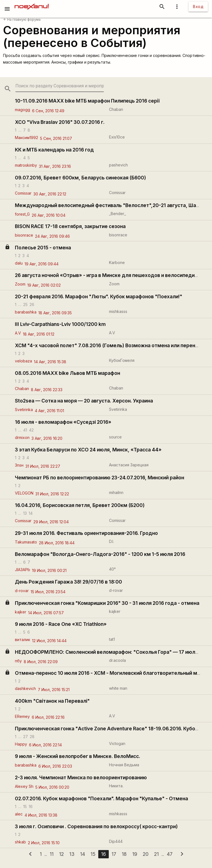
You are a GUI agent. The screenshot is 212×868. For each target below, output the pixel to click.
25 (25, 304)
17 (114, 854)
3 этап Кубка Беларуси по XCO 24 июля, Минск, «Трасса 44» (88, 450)
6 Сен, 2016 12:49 (48, 111)
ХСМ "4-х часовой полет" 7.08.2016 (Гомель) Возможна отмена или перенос (108, 345)
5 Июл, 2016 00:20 (52, 787)
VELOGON (24, 493)
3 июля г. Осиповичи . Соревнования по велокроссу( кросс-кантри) (96, 826)
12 (61, 854)
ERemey (22, 716)
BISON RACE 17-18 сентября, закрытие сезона (70, 226)
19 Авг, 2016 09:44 (42, 264)
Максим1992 (26, 138)
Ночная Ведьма (124, 765)
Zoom (20, 284)
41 (25, 430)
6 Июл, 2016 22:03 (55, 766)
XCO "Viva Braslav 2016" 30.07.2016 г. (60, 122)
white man (118, 688)
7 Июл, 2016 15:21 (54, 690)
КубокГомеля (122, 360)
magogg (22, 110)
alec (19, 814)
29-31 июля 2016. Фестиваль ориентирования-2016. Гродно (86, 533)
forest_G (22, 214)
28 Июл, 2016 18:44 (57, 543)
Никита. (116, 786)
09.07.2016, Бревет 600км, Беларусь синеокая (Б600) (80, 178)
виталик (22, 640)
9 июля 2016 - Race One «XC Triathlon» (61, 624)
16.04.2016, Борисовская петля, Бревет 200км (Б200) (80, 505)
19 (135, 854)
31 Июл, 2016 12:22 (52, 494)
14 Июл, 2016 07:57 (46, 613)
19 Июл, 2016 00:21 (49, 570)
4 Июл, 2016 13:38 (41, 815)
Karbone (117, 262)
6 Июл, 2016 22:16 (48, 717)
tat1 (112, 639)
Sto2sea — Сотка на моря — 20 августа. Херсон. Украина (84, 401)
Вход (198, 6)
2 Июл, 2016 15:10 (44, 843)
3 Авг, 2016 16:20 (47, 438)
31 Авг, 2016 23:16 (55, 166)
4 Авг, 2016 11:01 (49, 411)
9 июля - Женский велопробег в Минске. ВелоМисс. (78, 756)
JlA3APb (22, 570)
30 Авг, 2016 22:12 (50, 194)
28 (32, 736)
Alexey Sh (24, 786)
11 (52, 854)
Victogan (117, 743)
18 (124, 854)
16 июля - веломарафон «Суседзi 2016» (63, 422)
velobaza (23, 361)
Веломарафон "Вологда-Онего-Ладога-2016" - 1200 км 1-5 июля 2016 (100, 554)
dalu (19, 263)
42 (31, 430)
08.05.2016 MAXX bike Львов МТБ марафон (67, 373)
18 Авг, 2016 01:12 (39, 334)
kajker (21, 612)
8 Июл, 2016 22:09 (41, 662)
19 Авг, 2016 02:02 (44, 285)
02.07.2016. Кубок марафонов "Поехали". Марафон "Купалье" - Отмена (101, 798)
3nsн (19, 465)
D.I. (112, 541)
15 (25, 806)
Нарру (21, 744)
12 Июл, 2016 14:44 (49, 641)
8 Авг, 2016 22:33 (47, 390)
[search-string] (60, 86)
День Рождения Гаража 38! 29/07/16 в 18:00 (68, 582)
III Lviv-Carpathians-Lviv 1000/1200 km (60, 324)
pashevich (118, 165)
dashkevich (25, 688)
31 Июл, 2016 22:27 (43, 466)
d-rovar (22, 591)
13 (25, 513)
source (115, 437)
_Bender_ (117, 214)
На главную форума (22, 19)
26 (32, 304)
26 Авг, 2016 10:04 (49, 215)
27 (26, 736)
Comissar (23, 193)
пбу (18, 661)
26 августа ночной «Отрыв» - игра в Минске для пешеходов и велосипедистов (110, 275)
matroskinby (26, 165)
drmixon (22, 437)
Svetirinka (24, 410)
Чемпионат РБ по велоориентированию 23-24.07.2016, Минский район (100, 478)
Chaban (116, 109)
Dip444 (116, 841)
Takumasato (26, 542)
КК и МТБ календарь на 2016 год (54, 150)
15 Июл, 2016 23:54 (48, 592)
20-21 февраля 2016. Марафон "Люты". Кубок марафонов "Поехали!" (99, 296)
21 (156, 854)
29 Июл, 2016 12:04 (51, 522)
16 (31, 806)
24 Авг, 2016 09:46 (52, 236)
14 (31, 513)
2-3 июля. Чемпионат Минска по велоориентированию (81, 777)
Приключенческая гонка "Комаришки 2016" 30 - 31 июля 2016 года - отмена (107, 603)
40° (112, 569)
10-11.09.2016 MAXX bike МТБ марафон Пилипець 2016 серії (87, 101)
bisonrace (24, 235)
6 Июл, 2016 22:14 (45, 745)
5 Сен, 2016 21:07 (56, 138)
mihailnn (116, 492)
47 (170, 854)
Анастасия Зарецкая (129, 465)
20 (146, 854)
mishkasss (118, 311)
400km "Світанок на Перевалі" (52, 701)
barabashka (26, 312)
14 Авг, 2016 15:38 (50, 362)
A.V (18, 333)
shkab (20, 842)
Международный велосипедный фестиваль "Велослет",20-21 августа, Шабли (110, 205)
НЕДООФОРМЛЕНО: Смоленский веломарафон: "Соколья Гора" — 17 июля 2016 (113, 652)
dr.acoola (117, 660)
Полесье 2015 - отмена (43, 248)
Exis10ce (117, 137)
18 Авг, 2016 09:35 (55, 313)
